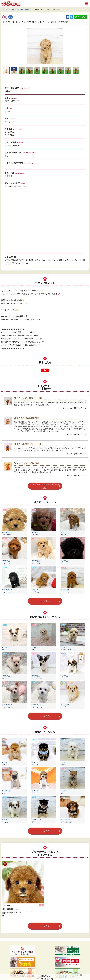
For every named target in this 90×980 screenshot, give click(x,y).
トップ (3, 10)
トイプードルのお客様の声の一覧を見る (45, 486)
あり (7, 156)
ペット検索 (11, 10)
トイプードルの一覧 (23, 10)
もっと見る (45, 601)
